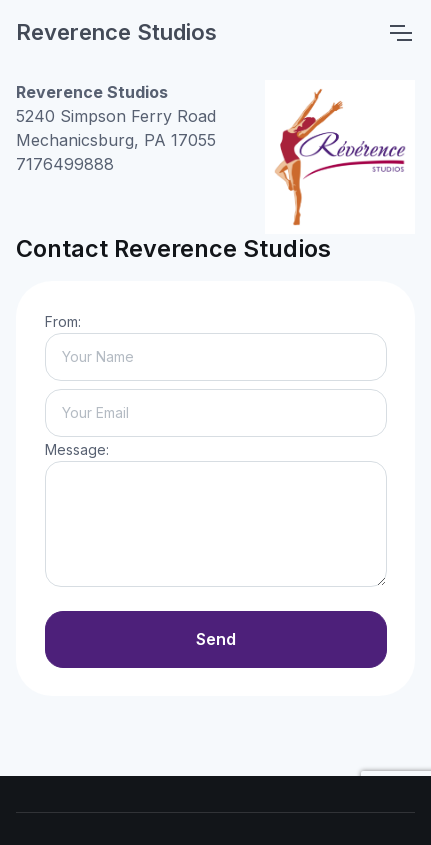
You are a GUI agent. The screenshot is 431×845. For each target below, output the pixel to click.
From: (63, 321)
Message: (77, 449)
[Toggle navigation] (400, 33)
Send (216, 639)
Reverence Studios (116, 32)
